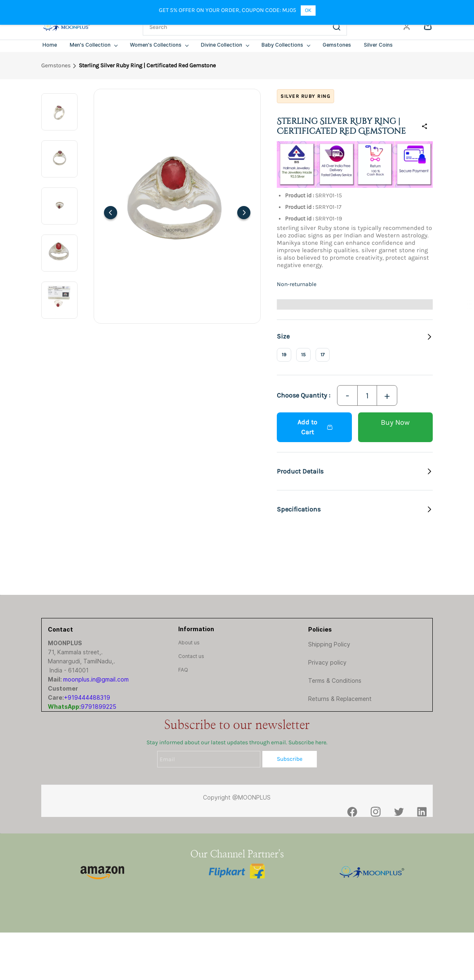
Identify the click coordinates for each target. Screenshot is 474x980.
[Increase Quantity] (387, 395)
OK (308, 10)
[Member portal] (407, 27)
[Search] (235, 27)
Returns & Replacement (340, 699)
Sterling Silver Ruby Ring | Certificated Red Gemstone (147, 65)
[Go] (335, 27)
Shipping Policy (329, 644)
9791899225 (99, 707)
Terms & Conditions (335, 681)
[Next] (244, 213)
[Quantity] (367, 395)
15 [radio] (303, 355)
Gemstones (56, 65)
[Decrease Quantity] (347, 395)
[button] (355, 471)
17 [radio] (323, 355)
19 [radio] (284, 355)
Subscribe (290, 759)
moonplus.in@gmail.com (96, 679)
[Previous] (111, 213)
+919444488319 (87, 697)
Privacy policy (327, 662)
